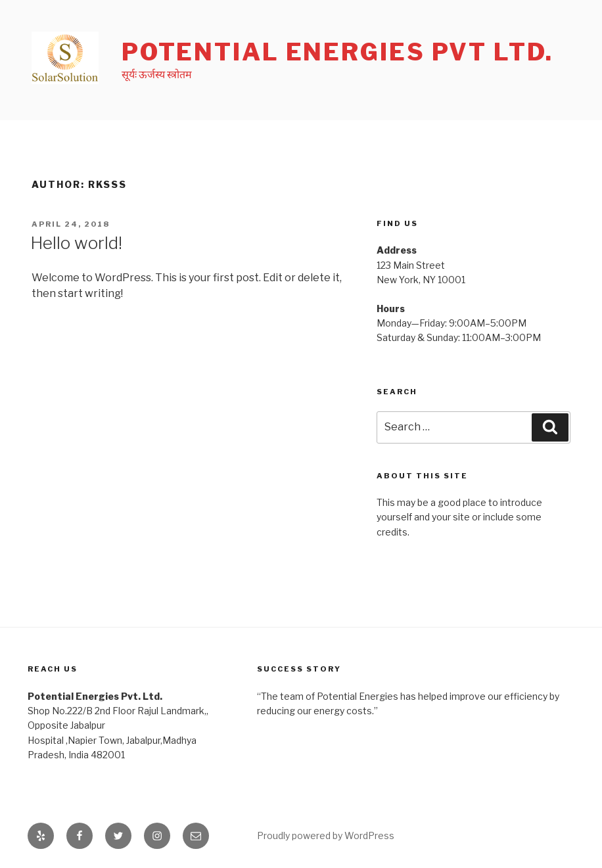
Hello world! (76, 243)
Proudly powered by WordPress (326, 835)
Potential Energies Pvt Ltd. (337, 52)
